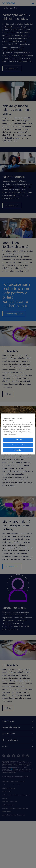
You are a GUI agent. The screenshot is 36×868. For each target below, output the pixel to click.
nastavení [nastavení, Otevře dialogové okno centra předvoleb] (18, 440)
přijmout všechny (18, 450)
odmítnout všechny (18, 445)
